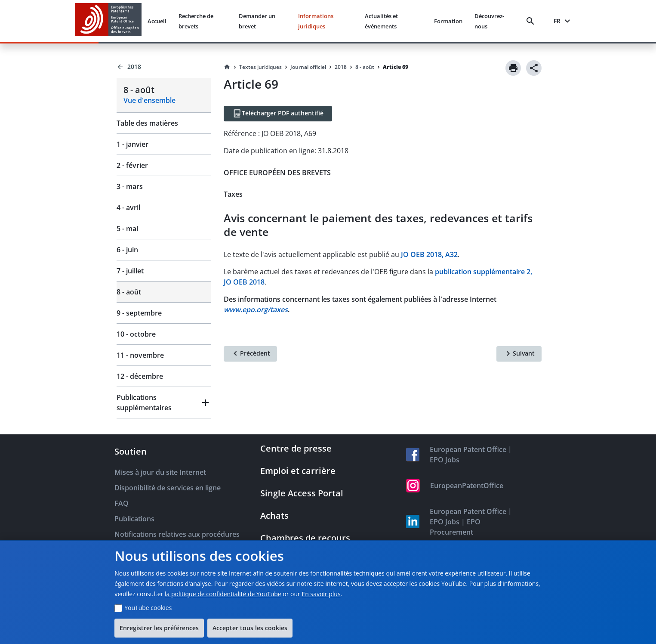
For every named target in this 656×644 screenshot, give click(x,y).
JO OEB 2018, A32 (429, 254)
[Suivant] (519, 354)
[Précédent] (250, 354)
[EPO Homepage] (108, 21)
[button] (164, 402)
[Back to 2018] (164, 67)
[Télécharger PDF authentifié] (278, 114)
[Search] (532, 21)
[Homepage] (227, 67)
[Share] (534, 68)
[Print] (513, 68)
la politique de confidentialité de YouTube (223, 594)
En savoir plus (321, 594)
